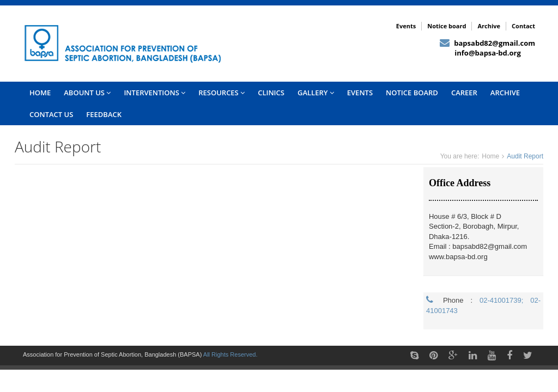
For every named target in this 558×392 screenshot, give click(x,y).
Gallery (316, 93)
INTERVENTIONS (154, 93)
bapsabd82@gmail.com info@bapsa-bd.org (487, 48)
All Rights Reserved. (231, 354)
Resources (222, 93)
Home (490, 156)
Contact (523, 26)
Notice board (447, 26)
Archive (489, 26)
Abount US (87, 93)
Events (406, 26)
